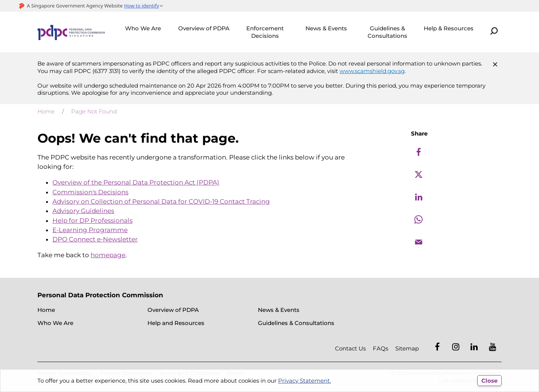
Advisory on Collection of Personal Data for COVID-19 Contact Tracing (161, 201)
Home (46, 111)
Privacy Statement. (304, 381)
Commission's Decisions (90, 192)
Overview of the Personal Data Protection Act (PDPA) (136, 182)
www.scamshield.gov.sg (372, 71)
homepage (108, 255)
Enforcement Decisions (265, 32)
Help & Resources (449, 28)
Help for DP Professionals (92, 221)
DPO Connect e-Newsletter (95, 239)
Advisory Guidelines (83, 211)
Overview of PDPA (204, 28)
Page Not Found (94, 111)
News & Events (326, 28)
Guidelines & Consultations (387, 32)
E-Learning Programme (90, 230)
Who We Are (143, 28)
